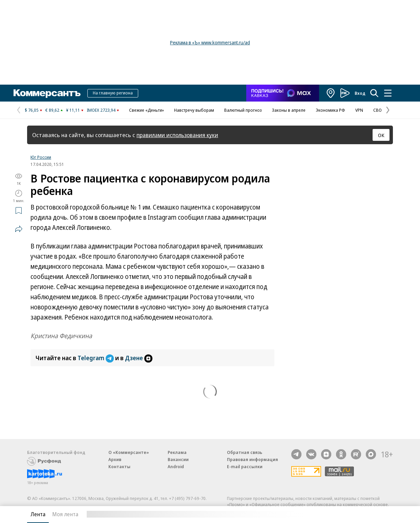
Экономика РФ (330, 110)
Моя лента (65, 514)
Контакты (119, 466)
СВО (377, 110)
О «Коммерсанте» (129, 452)
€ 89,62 (52, 110)
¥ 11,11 (73, 110)
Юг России (41, 157)
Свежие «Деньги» (146, 110)
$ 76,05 (32, 110)
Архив (115, 459)
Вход (360, 93)
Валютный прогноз (243, 110)
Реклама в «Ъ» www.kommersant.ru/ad (210, 42)
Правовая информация (253, 459)
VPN (359, 110)
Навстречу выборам (194, 110)
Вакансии (178, 459)
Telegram (96, 358)
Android (176, 466)
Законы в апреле (289, 110)
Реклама (177, 452)
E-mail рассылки (245, 466)
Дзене (139, 358)
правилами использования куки (177, 135)
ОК (381, 135)
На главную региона (113, 93)
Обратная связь (245, 452)
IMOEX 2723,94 (101, 110)
